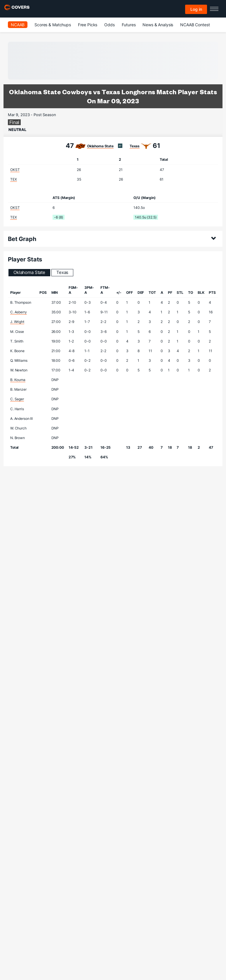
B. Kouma (18, 380)
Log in (196, 9)
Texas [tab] (62, 272)
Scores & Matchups (53, 25)
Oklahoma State (100, 146)
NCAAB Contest (195, 25)
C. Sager (17, 399)
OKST (15, 170)
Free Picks (88, 25)
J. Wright (17, 322)
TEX (14, 179)
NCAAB (18, 25)
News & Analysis (158, 25)
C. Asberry (19, 312)
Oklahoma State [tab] (29, 272)
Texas (135, 146)
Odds (109, 25)
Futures (129, 25)
